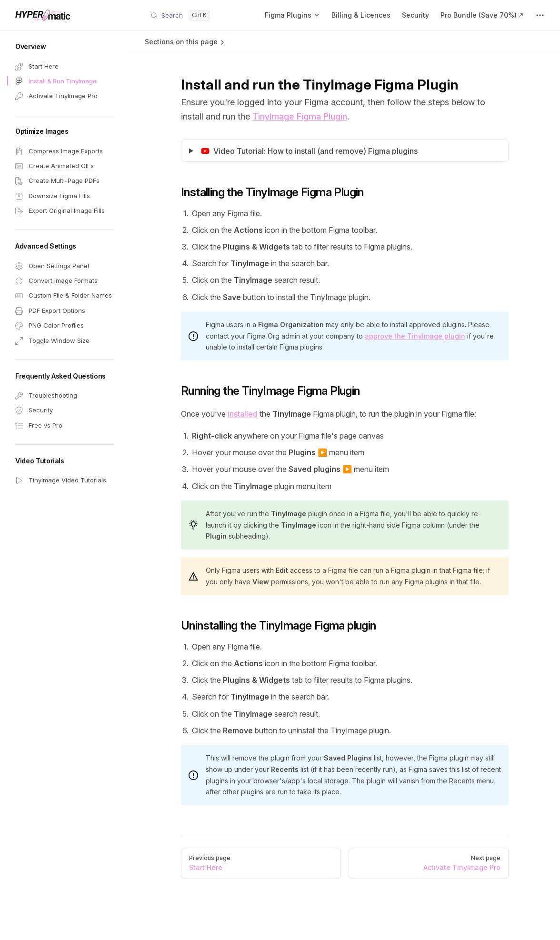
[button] (65, 47)
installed (243, 414)
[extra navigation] (540, 15)
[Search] (180, 15)
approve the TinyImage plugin (415, 336)
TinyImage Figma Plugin (300, 116)
